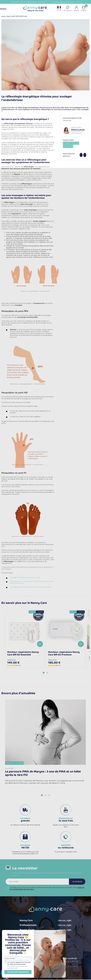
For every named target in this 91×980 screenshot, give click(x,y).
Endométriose (68, 146)
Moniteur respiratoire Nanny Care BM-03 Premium (64, 653)
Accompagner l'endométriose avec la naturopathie (30, 587)
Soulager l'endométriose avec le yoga (25, 577)
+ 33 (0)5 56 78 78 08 (68, 967)
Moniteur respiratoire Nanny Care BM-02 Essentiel (23, 653)
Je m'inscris (77, 882)
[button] (68, 7)
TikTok (58, 942)
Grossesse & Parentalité (71, 143)
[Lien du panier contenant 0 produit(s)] (84, 7)
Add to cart (40, 644)
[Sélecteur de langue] (59, 9)
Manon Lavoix (78, 130)
